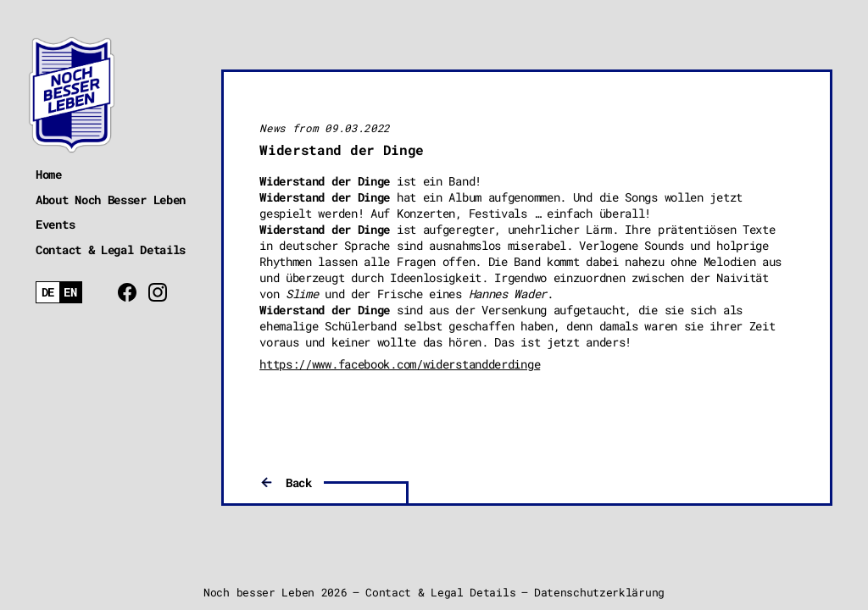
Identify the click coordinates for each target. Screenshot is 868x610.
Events (55, 224)
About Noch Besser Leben (111, 200)
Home (49, 174)
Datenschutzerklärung (599, 592)
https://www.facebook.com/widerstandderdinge (400, 364)
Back (299, 482)
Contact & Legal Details (111, 250)
